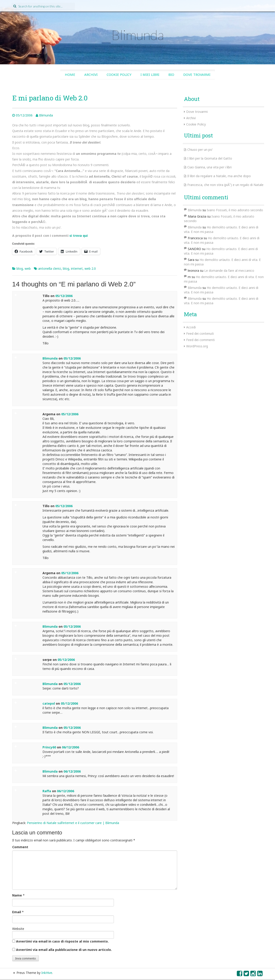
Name (17, 895)
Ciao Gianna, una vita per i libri (209, 167)
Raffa (47, 791)
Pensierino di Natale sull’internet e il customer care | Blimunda (73, 823)
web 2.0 (90, 268)
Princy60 (49, 747)
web (28, 268)
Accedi (191, 327)
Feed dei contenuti (200, 333)
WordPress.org (197, 346)
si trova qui (79, 236)
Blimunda (138, 35)
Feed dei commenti (200, 340)
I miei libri (150, 74)
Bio (171, 74)
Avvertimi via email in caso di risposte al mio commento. (62, 941)
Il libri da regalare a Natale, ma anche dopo (219, 176)
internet (77, 268)
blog (20, 268)
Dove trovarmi (197, 74)
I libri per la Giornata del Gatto (210, 158)
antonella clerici (50, 268)
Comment (20, 847)
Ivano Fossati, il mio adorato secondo (235, 210)
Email (17, 912)
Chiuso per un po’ (200, 150)
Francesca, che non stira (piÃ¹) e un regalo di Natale (225, 185)
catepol (49, 703)
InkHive (47, 973)
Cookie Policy (119, 74)
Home (70, 74)
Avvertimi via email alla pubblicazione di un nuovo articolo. (64, 950)
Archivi (91, 74)
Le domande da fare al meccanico (229, 271)
